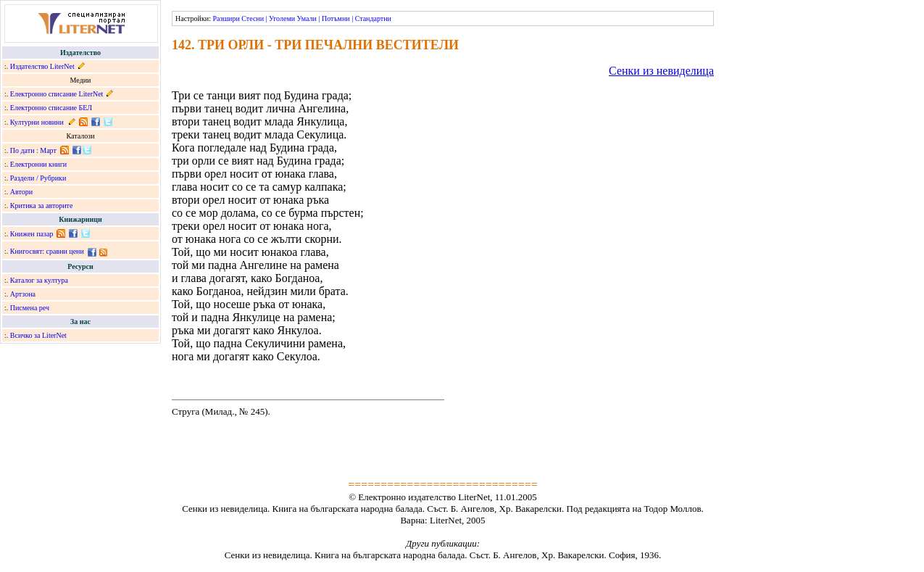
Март (48, 150)
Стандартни (373, 18)
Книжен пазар (32, 234)
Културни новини (37, 122)
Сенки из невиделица (661, 71)
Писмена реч (30, 308)
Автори (21, 192)
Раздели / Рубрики (38, 178)
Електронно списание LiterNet (57, 94)
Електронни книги (38, 164)
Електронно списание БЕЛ (51, 108)
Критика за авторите (42, 206)
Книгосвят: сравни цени (47, 251)
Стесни (253, 18)
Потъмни (336, 18)
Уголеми (282, 18)
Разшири (226, 18)
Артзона (23, 294)
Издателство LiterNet (42, 66)
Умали (307, 18)
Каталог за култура (39, 280)
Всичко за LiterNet (38, 335)
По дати (22, 150)
